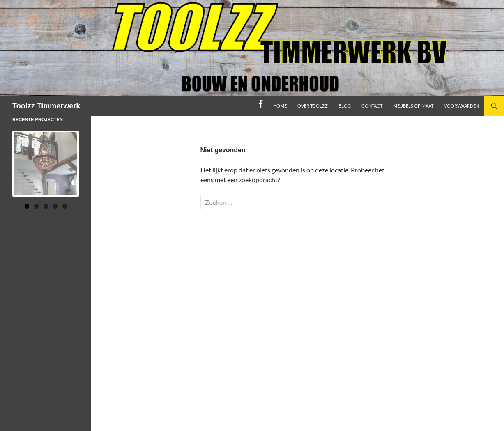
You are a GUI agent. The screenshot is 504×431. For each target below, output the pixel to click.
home (280, 106)
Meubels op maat (413, 106)
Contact (372, 106)
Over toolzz (313, 106)
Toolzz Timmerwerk (46, 106)
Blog (345, 106)
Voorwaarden (461, 106)
